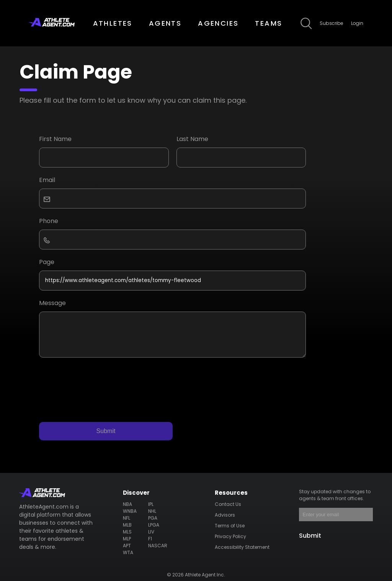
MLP (127, 539)
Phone (49, 221)
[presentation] (97, 384)
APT (127, 546)
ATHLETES (113, 23)
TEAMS (269, 23)
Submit (106, 431)
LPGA (154, 525)
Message (52, 303)
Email (47, 180)
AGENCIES (218, 23)
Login (357, 23)
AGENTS (165, 23)
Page (47, 262)
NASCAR (158, 546)
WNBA (130, 511)
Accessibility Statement (242, 547)
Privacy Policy (230, 536)
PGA (153, 518)
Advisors (225, 515)
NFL (127, 518)
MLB (127, 525)
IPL (151, 504)
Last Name (192, 139)
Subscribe (332, 23)
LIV (151, 532)
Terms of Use (230, 526)
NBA (127, 504)
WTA (128, 552)
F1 (150, 539)
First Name (55, 139)
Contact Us (228, 504)
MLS (127, 532)
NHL (152, 511)
